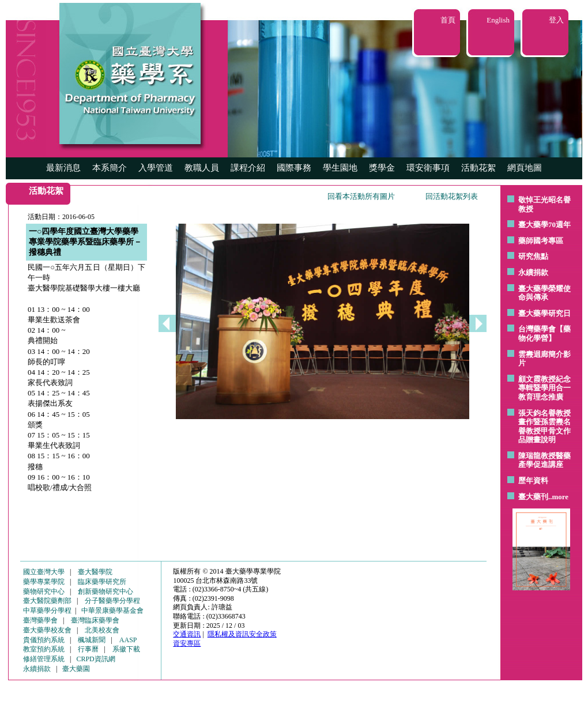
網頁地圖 (525, 168)
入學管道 (156, 168)
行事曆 (88, 649)
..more (558, 497)
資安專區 (187, 643)
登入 (556, 20)
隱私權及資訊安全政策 (242, 634)
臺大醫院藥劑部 (47, 601)
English (498, 20)
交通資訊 (187, 634)
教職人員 (202, 168)
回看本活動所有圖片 (361, 196)
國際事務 (294, 168)
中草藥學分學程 (47, 611)
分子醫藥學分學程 (112, 601)
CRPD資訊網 (95, 659)
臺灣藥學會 (40, 620)
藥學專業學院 (44, 582)
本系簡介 (110, 168)
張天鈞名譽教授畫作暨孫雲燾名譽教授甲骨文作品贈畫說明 (544, 427)
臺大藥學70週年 (544, 225)
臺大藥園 (76, 669)
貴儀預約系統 (44, 640)
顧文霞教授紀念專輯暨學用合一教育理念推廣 (544, 388)
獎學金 (382, 168)
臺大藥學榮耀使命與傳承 (544, 293)
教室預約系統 (44, 649)
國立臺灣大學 (44, 572)
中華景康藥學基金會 (112, 611)
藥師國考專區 (541, 241)
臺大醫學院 (95, 572)
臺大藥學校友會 (47, 630)
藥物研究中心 (44, 591)
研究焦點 (533, 256)
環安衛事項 (428, 168)
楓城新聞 (92, 640)
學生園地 (340, 168)
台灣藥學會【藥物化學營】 (544, 333)
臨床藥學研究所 (102, 582)
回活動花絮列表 (452, 196)
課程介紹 (248, 168)
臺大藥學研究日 (544, 313)
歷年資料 (533, 481)
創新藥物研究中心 (105, 591)
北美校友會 (102, 630)
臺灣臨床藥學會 (95, 620)
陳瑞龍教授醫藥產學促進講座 (544, 460)
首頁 (448, 20)
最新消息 (63, 168)
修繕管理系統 (44, 659)
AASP (128, 640)
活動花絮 (478, 168)
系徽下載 (126, 649)
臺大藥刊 (533, 497)
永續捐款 (533, 272)
